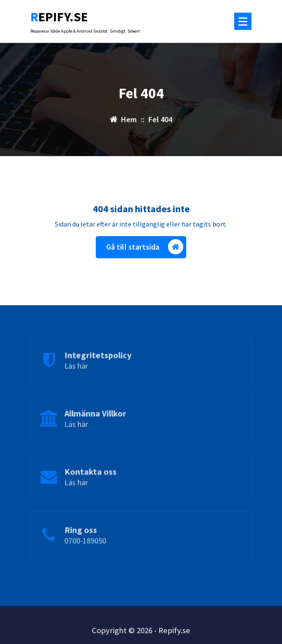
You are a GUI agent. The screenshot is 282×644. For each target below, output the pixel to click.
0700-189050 (85, 554)
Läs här (76, 379)
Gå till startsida (145, 247)
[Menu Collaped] (243, 21)
